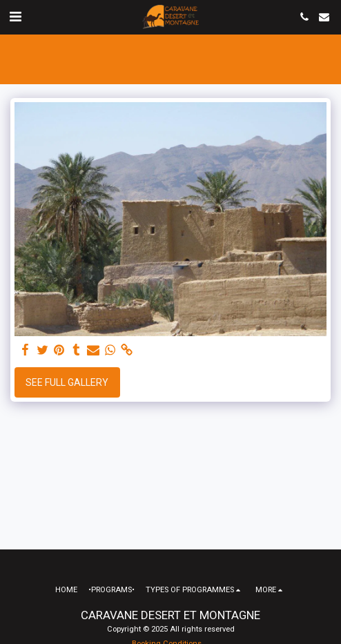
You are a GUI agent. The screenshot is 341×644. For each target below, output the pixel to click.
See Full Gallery (67, 382)
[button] (15, 17)
